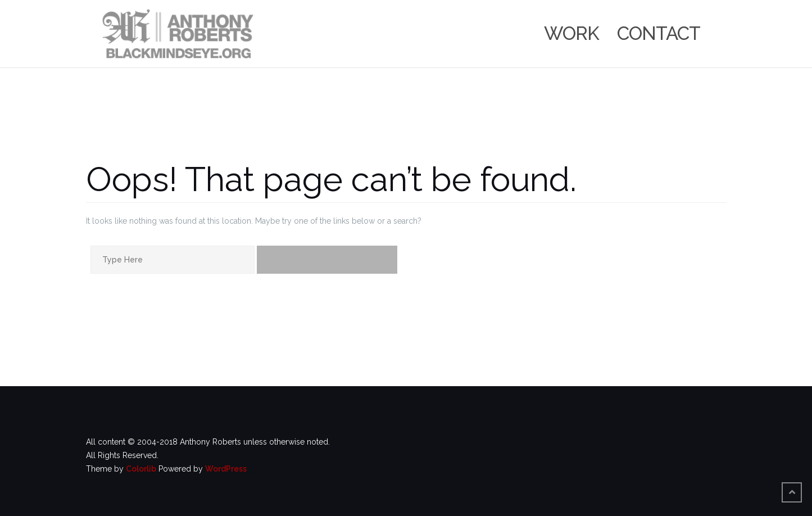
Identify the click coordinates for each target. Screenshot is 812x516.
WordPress (226, 469)
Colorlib (141, 469)
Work (571, 33)
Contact (659, 33)
